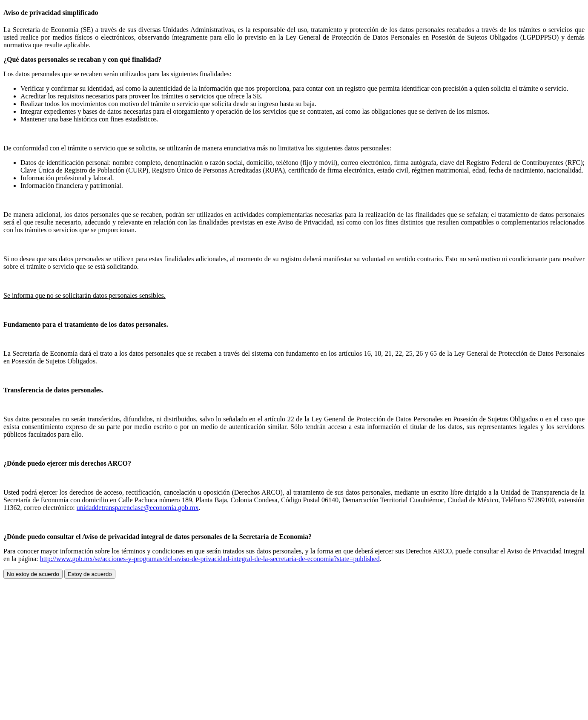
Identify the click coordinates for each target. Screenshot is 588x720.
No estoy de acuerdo (33, 574)
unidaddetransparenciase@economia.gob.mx (138, 508)
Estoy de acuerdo (90, 574)
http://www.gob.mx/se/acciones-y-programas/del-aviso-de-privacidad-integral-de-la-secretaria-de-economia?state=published (210, 559)
